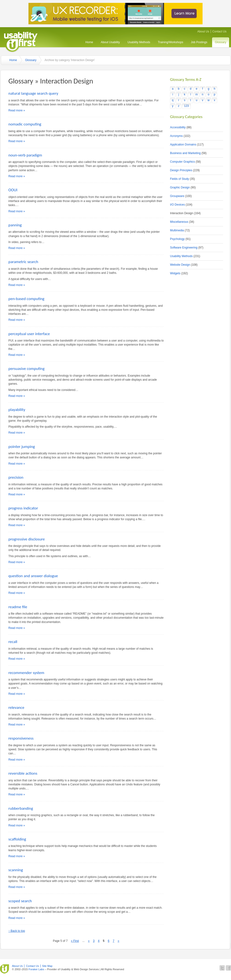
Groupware (177, 196)
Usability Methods (139, 42)
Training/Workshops (170, 42)
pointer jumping (22, 447)
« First (75, 941)
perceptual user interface (29, 334)
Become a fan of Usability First (228, 968)
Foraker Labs (36, 969)
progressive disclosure (27, 539)
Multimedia (177, 230)
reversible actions (23, 773)
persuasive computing (26, 369)
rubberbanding (21, 808)
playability (17, 410)
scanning (16, 870)
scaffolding (17, 839)
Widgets (175, 273)
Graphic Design (180, 187)
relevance (16, 708)
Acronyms (176, 136)
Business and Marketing (185, 153)
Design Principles (181, 170)
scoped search (20, 901)
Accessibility (178, 127)
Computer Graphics (182, 162)
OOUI (13, 190)
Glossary (221, 42)
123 (186, 106)
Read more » (17, 110)
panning (15, 225)
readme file (18, 607)
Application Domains (183, 145)
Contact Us (219, 31)
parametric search (23, 262)
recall (13, 642)
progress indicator (23, 508)
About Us (203, 31)
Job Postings (199, 42)
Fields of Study (179, 179)
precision (16, 477)
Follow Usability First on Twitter (222, 968)
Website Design (180, 265)
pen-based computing (26, 299)
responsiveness (21, 738)
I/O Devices (177, 205)
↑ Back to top (17, 931)
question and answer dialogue (33, 576)
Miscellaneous (179, 222)
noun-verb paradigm (25, 155)
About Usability (110, 42)
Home (89, 42)
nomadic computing (25, 124)
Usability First (21, 41)
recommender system (26, 673)
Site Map (47, 966)
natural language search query (33, 93)
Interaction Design (182, 213)
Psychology (177, 239)
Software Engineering (184, 248)
